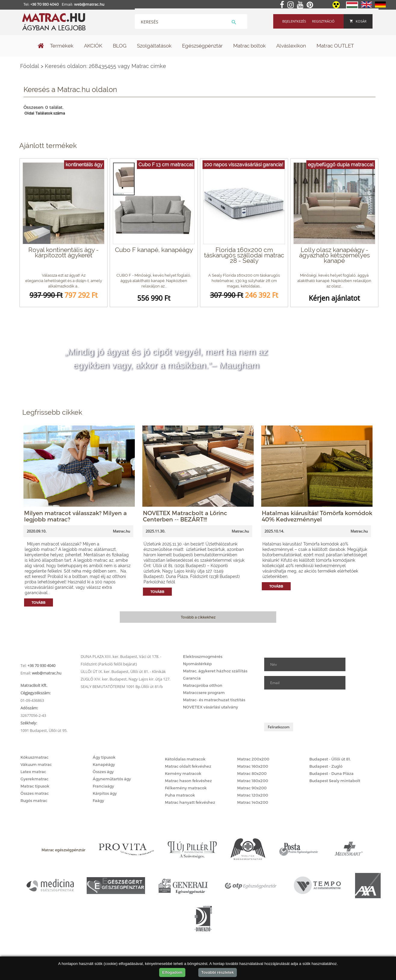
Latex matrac (33, 772)
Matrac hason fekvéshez (188, 781)
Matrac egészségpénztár (63, 850)
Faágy (98, 800)
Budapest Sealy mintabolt (335, 781)
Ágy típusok (104, 757)
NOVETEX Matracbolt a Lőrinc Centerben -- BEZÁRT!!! (185, 516)
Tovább (39, 602)
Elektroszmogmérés (203, 656)
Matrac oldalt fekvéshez (188, 766)
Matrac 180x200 (253, 781)
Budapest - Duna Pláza (331, 773)
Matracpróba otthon (203, 685)
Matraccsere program (204, 693)
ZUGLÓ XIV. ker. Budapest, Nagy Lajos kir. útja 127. (125, 679)
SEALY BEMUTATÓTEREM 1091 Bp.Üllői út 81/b (122, 687)
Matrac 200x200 (253, 759)
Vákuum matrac (36, 764)
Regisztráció (323, 21)
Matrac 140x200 (253, 802)
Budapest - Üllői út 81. (330, 759)
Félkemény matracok (186, 788)
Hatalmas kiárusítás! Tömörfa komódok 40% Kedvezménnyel (317, 516)
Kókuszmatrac (34, 757)
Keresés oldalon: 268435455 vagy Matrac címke (105, 66)
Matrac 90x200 (252, 788)
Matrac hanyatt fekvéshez (190, 802)
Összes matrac (35, 793)
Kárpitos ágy (105, 793)
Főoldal (30, 66)
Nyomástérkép (197, 664)
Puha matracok (180, 795)
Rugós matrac (34, 800)
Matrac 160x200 (253, 766)
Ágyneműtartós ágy (112, 779)
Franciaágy (103, 786)
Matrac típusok (35, 786)
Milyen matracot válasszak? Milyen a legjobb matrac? (75, 516)
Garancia (192, 678)
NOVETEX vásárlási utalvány (210, 707)
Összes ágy (103, 772)
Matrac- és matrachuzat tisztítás (214, 700)
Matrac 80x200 (252, 773)
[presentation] (310, 706)
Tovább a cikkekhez (198, 617)
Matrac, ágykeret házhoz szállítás (215, 671)
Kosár (358, 21)
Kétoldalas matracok (185, 759)
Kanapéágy (104, 764)
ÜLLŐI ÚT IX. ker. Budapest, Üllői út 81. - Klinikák (123, 671)
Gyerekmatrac (34, 779)
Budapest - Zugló (326, 766)
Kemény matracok (183, 773)
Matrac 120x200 (253, 795)
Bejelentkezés (294, 21)
